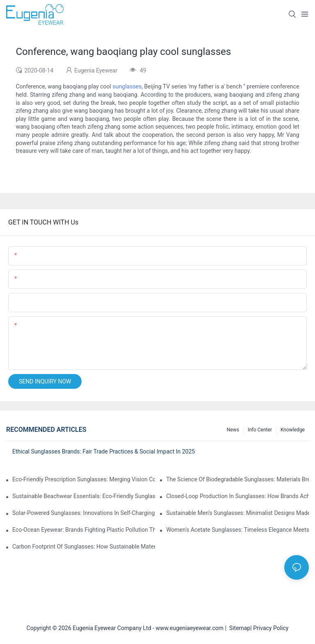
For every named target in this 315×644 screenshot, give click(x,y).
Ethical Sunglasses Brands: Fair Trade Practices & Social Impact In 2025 (104, 451)
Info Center (260, 430)
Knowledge (293, 430)
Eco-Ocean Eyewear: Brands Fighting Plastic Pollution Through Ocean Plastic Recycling (84, 530)
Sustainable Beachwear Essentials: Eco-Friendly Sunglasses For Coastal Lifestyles (84, 496)
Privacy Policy (271, 628)
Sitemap (238, 628)
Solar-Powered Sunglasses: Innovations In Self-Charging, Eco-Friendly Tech (84, 513)
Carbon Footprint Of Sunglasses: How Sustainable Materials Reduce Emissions (84, 546)
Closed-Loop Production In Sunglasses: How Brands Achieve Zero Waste (237, 496)
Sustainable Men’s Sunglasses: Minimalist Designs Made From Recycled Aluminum (237, 513)
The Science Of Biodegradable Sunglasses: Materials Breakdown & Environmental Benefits (237, 479)
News (233, 430)
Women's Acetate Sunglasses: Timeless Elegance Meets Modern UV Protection (237, 530)
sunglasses (127, 86)
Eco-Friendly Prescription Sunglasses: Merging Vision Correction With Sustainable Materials (84, 479)
